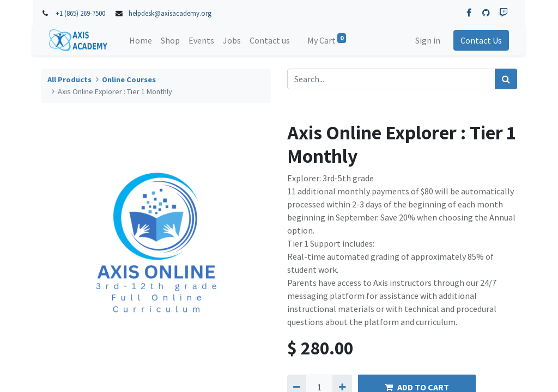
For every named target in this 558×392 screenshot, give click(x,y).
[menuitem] (141, 40)
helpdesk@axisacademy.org (170, 13)
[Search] (506, 79)
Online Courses (129, 79)
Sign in (427, 40)
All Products (69, 79)
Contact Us (481, 40)
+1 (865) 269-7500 (80, 13)
